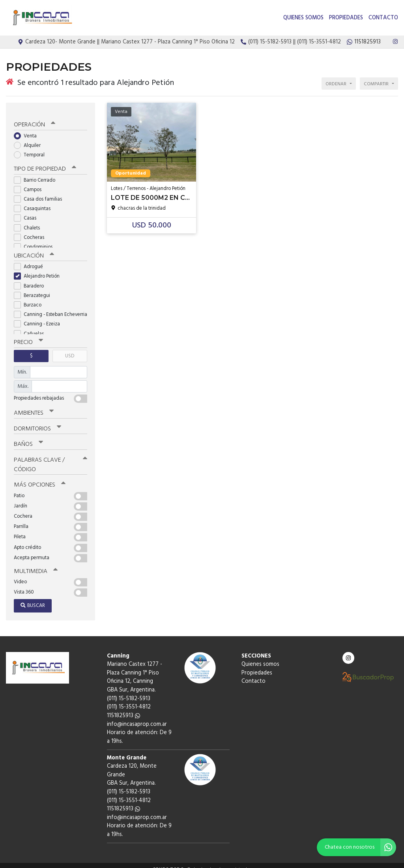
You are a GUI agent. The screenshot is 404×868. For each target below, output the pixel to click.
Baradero (31, 279)
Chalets (29, 222)
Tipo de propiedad (44, 163)
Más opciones (39, 477)
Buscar (33, 597)
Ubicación (34, 250)
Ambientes (34, 406)
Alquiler (30, 139)
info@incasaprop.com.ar (137, 716)
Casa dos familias (40, 193)
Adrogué (31, 260)
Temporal (32, 149)
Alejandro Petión (39, 270)
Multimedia (35, 563)
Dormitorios (37, 422)
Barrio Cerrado (37, 174)
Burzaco (30, 299)
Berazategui (35, 289)
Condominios (36, 241)
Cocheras (32, 231)
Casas (28, 212)
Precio (28, 336)
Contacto (383, 18)
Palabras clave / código (50, 457)
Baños (28, 437)
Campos (30, 183)
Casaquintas (35, 202)
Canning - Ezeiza (39, 318)
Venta (28, 130)
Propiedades (346, 18)
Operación (34, 119)
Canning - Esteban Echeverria (50, 308)
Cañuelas (31, 327)
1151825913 (123, 707)
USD (70, 349)
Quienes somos (303, 18)
